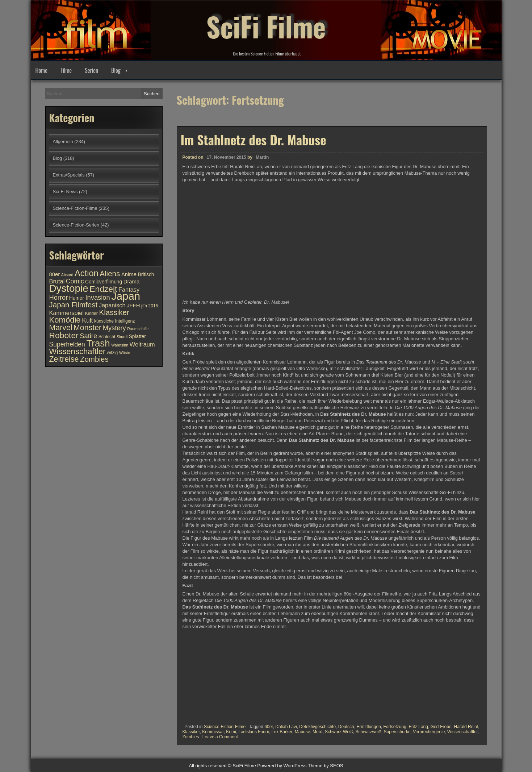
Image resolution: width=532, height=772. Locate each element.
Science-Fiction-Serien (76, 225)
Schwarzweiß (368, 732)
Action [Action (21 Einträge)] (87, 273)
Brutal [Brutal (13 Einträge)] (57, 281)
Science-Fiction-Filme (225, 727)
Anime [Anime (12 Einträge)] (129, 274)
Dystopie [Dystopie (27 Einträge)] (69, 288)
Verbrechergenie (429, 732)
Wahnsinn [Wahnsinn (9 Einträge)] (120, 345)
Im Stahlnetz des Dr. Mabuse (254, 140)
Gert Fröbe (441, 727)
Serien (91, 70)
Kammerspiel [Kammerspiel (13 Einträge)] (67, 313)
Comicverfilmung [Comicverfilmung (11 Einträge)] (104, 282)
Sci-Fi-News (65, 192)
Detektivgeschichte (317, 727)
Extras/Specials (69, 175)
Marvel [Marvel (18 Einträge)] (61, 328)
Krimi (231, 732)
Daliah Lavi (286, 727)
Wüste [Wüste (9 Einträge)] (125, 353)
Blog (116, 70)
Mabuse (303, 732)
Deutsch (346, 727)
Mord (317, 732)
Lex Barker (282, 732)
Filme (66, 70)
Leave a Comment (220, 737)
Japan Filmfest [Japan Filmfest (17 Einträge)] (74, 305)
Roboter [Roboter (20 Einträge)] (64, 335)
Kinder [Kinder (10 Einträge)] (91, 314)
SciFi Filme (266, 25)
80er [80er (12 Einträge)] (55, 274)
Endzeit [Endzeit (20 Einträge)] (103, 289)
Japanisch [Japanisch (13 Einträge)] (112, 305)
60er (269, 727)
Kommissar (213, 732)
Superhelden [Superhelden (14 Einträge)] (67, 344)
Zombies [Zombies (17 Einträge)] (94, 359)
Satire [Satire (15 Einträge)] (88, 336)
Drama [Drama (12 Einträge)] (132, 282)
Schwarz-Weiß (339, 732)
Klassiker (191, 732)
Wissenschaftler (462, 732)
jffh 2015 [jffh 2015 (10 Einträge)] (150, 306)
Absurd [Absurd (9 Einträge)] (67, 275)
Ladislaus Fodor (254, 732)
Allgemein (63, 142)
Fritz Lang (418, 727)
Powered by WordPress (282, 766)
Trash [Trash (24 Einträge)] (98, 343)
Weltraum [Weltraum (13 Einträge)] (142, 344)
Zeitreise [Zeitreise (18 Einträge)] (64, 359)
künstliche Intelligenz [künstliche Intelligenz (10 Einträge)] (114, 321)
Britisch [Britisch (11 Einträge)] (146, 275)
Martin (262, 157)
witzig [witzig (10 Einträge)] (112, 353)
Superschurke (397, 732)
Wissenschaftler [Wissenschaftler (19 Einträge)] (78, 351)
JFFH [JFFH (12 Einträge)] (133, 306)
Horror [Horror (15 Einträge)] (59, 297)
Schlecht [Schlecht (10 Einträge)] (107, 337)
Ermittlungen (368, 727)
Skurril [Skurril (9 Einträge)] (122, 337)
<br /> (204, 675)
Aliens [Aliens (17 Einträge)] (110, 273)
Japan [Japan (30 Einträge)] (126, 296)
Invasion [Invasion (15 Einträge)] (98, 297)
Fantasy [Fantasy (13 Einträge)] (129, 290)
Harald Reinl (466, 727)
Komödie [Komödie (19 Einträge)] (65, 320)
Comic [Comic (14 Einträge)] (75, 281)
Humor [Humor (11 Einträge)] (77, 298)
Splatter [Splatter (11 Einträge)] (137, 337)
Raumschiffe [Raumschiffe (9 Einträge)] (138, 329)
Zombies (191, 737)
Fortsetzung (395, 727)
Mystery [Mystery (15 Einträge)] (114, 328)
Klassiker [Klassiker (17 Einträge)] (114, 312)
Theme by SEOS (326, 766)
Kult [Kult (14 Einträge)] (87, 320)
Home (41, 70)
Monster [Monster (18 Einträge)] (87, 328)
